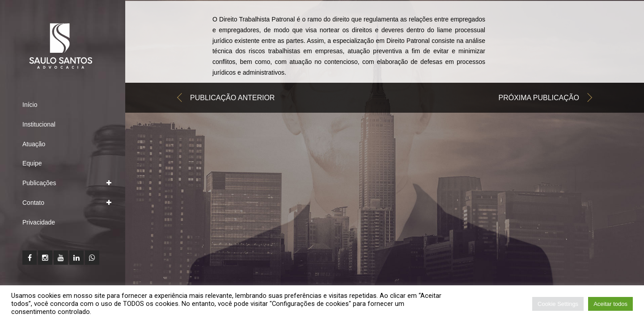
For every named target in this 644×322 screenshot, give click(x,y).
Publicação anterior (232, 100)
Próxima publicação (539, 100)
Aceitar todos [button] (610, 304)
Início (30, 105)
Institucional (39, 124)
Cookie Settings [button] (558, 304)
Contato (33, 203)
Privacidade (39, 222)
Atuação (34, 144)
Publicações (39, 183)
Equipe (32, 163)
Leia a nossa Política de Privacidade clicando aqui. (167, 312)
